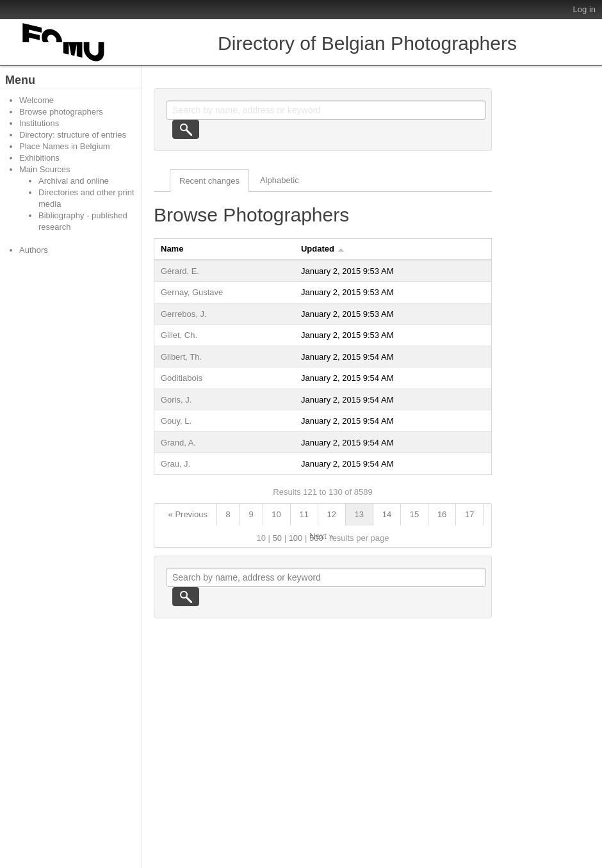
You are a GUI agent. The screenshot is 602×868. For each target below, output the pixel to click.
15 (414, 514)
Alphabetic (280, 180)
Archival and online (74, 181)
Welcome (37, 100)
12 (332, 514)
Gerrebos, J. (184, 314)
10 (276, 514)
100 (296, 538)
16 (442, 514)
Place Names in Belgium (65, 146)
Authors (34, 250)
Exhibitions (39, 158)
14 (387, 514)
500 (316, 538)
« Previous (188, 514)
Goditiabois (182, 378)
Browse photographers (61, 112)
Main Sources (45, 169)
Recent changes (209, 181)
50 (277, 538)
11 (304, 514)
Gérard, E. (180, 271)
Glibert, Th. (181, 357)
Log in (584, 9)
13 (359, 514)
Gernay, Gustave (192, 292)
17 (469, 514)
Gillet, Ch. (179, 335)
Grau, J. (175, 464)
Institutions (39, 123)
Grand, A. (178, 443)
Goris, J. (176, 400)
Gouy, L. (176, 421)
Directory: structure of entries (73, 135)
